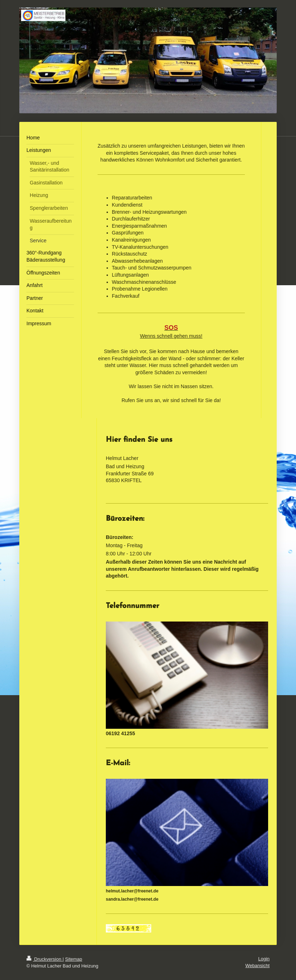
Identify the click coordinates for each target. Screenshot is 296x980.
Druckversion (45, 959)
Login (264, 959)
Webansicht (257, 966)
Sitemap (74, 959)
